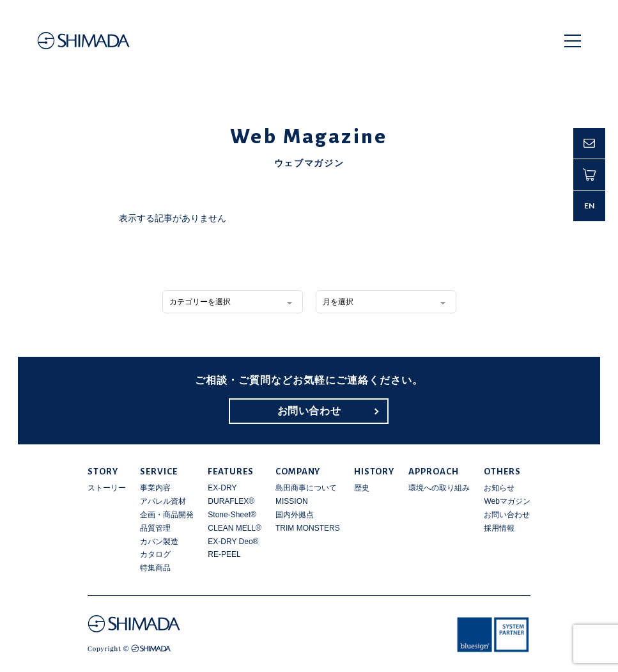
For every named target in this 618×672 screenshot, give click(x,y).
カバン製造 (159, 542)
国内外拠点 (295, 515)
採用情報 (499, 528)
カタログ (155, 554)
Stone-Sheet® (232, 515)
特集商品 (155, 568)
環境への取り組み (439, 488)
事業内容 (155, 488)
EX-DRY (222, 488)
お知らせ (499, 488)
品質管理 (155, 528)
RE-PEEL (224, 554)
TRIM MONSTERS (308, 528)
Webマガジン (507, 501)
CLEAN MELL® (235, 528)
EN (590, 206)
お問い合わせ (309, 411)
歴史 (362, 488)
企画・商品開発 (167, 515)
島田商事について (306, 488)
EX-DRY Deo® (233, 542)
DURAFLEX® (231, 501)
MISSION (292, 501)
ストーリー (107, 488)
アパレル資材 (163, 501)
